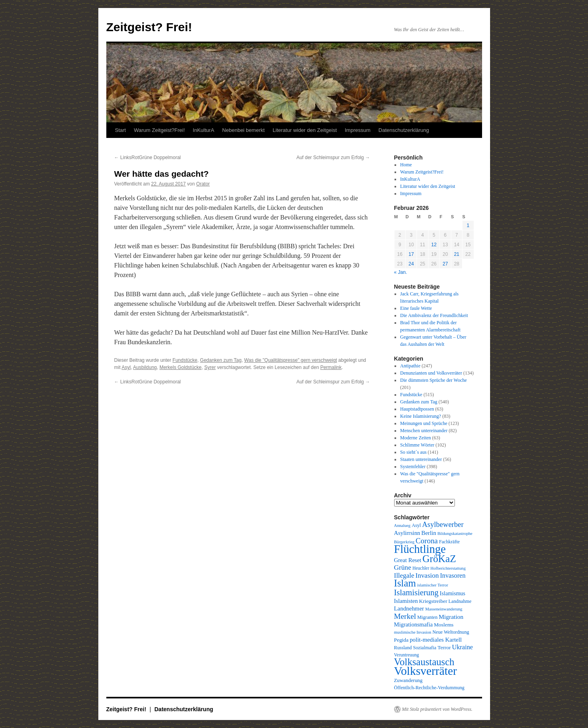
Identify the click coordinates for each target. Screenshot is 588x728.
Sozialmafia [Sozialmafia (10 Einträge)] (425, 648)
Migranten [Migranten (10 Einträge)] (428, 617)
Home (406, 165)
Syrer (210, 367)
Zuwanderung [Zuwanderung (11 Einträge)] (408, 680)
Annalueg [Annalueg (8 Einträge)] (402, 526)
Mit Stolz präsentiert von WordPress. (437, 709)
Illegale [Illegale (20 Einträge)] (404, 575)
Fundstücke (185, 360)
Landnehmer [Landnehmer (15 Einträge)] (409, 608)
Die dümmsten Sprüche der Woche (434, 380)
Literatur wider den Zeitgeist (305, 130)
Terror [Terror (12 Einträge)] (444, 647)
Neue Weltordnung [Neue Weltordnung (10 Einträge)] (451, 632)
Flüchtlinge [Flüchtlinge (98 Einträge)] (420, 549)
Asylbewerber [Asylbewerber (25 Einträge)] (443, 525)
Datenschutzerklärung (404, 130)
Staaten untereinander (421, 459)
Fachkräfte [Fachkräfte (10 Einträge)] (449, 542)
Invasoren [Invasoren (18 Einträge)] (453, 576)
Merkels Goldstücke (180, 367)
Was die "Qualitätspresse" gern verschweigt (291, 360)
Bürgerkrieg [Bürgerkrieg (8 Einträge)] (404, 542)
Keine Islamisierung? (421, 416)
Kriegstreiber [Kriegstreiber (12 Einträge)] (433, 601)
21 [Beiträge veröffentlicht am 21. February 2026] (457, 254)
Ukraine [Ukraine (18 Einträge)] (462, 647)
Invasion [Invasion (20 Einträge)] (427, 575)
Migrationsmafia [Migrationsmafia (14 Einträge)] (414, 624)
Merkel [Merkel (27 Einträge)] (405, 616)
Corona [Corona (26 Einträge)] (427, 541)
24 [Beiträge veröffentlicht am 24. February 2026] (411, 264)
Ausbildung (145, 367)
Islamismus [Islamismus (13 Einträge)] (452, 593)
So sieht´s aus (413, 452)
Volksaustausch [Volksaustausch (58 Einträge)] (424, 662)
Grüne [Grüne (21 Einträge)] (403, 567)
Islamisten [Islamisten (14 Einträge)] (406, 601)
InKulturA (203, 130)
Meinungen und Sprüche (424, 423)
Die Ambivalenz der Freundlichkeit (434, 315)
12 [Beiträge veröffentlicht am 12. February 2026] (434, 245)
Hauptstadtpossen (417, 409)
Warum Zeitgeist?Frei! (159, 130)
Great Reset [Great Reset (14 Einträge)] (408, 560)
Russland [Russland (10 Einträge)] (403, 648)
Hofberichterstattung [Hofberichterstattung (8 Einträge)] (448, 568)
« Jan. (401, 272)
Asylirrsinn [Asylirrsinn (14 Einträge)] (407, 533)
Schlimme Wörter (417, 445)
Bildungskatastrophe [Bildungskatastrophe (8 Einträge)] (455, 534)
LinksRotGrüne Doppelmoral (148, 158)
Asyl (126, 367)
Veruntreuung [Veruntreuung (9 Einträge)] (407, 655)
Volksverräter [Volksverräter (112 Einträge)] (426, 671)
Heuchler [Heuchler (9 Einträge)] (421, 568)
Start (121, 130)
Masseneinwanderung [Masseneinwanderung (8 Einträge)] (444, 609)
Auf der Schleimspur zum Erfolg (333, 158)
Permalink (331, 367)
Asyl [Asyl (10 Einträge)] (416, 525)
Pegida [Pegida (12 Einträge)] (401, 640)
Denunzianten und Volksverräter (431, 373)
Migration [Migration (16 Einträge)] (451, 617)
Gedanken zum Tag (221, 360)
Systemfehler (413, 467)
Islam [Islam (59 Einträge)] (405, 583)
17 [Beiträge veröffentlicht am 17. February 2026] (411, 254)
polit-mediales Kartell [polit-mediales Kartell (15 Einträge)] (436, 640)
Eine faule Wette (416, 308)
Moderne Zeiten (416, 438)
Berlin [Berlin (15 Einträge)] (429, 533)
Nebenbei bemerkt (243, 130)
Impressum (358, 130)
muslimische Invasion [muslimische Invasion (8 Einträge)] (413, 632)
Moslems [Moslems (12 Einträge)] (443, 625)
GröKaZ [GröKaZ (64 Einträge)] (439, 558)
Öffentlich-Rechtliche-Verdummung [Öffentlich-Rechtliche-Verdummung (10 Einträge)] (429, 688)
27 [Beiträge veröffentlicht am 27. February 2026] (445, 264)
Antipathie (410, 366)
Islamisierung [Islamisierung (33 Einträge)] (417, 592)
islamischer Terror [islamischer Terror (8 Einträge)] (433, 585)
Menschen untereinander (424, 431)
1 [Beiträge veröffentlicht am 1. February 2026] (468, 225)
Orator (203, 184)
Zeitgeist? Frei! (149, 27)
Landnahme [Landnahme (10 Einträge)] (460, 601)
